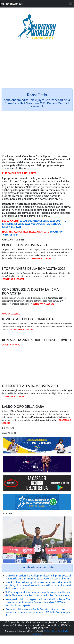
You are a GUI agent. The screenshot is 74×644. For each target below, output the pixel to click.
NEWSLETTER (11, 235)
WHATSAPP (57, 232)
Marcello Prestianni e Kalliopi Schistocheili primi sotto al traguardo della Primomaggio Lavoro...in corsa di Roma (38, 577)
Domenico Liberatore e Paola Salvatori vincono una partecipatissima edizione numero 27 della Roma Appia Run (38, 612)
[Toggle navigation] (71, 4)
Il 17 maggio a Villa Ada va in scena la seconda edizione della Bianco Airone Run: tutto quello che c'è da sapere (38, 594)
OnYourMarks (50, 631)
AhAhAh (37, 634)
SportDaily (63, 631)
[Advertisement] (37, 66)
